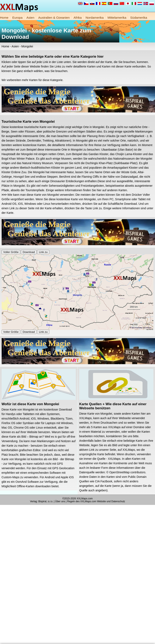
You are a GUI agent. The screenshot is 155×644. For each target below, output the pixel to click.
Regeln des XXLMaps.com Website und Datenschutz (96, 501)
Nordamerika (95, 18)
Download (29, 252)
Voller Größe (11, 252)
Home (4, 18)
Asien (30, 18)
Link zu (43, 252)
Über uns (60, 501)
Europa (17, 18)
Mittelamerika (117, 18)
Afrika (77, 18)
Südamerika (139, 18)
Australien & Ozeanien (54, 18)
